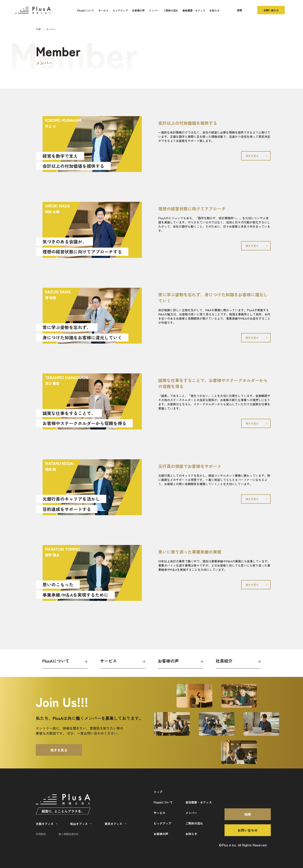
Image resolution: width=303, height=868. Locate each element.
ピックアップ (120, 10)
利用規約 (41, 834)
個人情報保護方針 (69, 834)
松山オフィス (79, 824)
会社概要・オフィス (194, 10)
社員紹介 (224, 661)
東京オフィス (113, 824)
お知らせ (214, 10)
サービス (103, 10)
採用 (239, 10)
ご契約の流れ (171, 10)
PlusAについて (86, 10)
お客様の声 (138, 10)
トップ (158, 792)
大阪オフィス (45, 824)
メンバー (154, 10)
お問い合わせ (271, 10)
